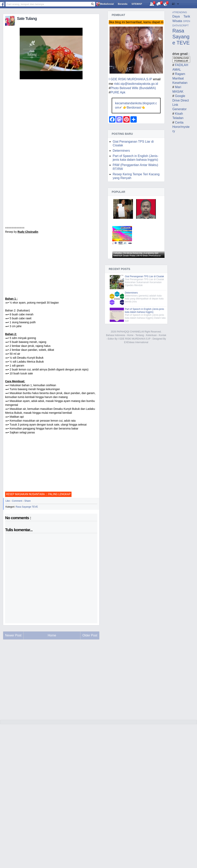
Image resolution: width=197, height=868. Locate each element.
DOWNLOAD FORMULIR (181, 59)
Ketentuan (151, 335)
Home (130, 335)
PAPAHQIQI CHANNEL (129, 332)
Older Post (90, 635)
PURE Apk (118, 92)
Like (8, 501)
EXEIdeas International (136, 342)
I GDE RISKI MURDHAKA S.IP (134, 339)
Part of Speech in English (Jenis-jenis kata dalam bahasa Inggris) (144, 311)
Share (27, 501)
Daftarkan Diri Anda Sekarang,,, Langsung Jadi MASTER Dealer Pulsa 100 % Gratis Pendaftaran (137, 254)
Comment (17, 501)
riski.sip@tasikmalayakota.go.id (136, 84)
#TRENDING (180, 12)
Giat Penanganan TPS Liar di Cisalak (144, 276)
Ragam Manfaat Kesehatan (180, 78)
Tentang (140, 335)
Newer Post (13, 635)
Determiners (121, 151)
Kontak (162, 335)
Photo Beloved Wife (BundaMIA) (133, 88)
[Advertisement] (51, 269)
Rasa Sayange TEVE (27, 507)
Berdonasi (134, 108)
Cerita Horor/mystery (181, 127)
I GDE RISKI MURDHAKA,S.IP (130, 79)
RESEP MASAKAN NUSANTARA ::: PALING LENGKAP (38, 494)
